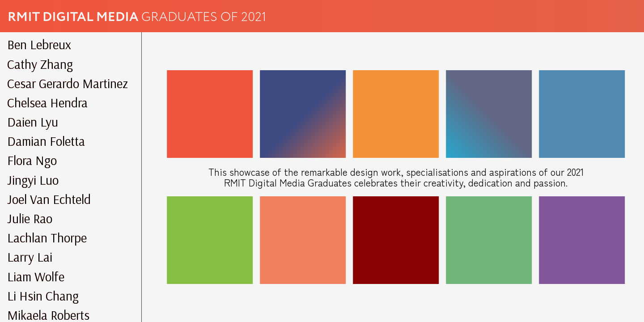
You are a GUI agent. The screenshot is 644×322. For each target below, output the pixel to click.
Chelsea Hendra (47, 102)
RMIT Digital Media (74, 17)
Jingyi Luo (33, 180)
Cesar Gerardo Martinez (68, 83)
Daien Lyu (33, 122)
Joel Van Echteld (49, 199)
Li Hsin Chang (43, 296)
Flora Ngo (32, 160)
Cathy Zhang (40, 64)
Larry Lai (30, 257)
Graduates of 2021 (204, 17)
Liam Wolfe (36, 276)
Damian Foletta (46, 141)
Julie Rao (30, 218)
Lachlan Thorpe (47, 237)
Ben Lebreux (39, 44)
